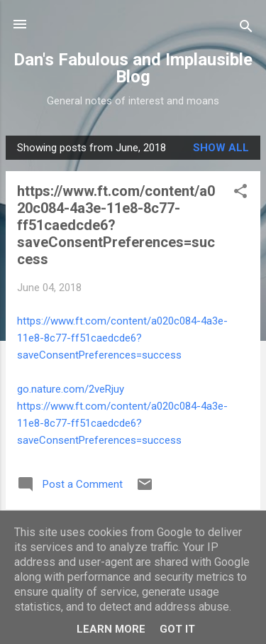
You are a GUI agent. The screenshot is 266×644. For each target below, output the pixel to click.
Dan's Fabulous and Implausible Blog (133, 68)
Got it (177, 629)
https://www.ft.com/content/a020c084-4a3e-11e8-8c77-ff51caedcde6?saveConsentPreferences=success (122, 338)
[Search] (246, 29)
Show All (221, 148)
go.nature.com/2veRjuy (71, 389)
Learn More (111, 629)
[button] (240, 193)
